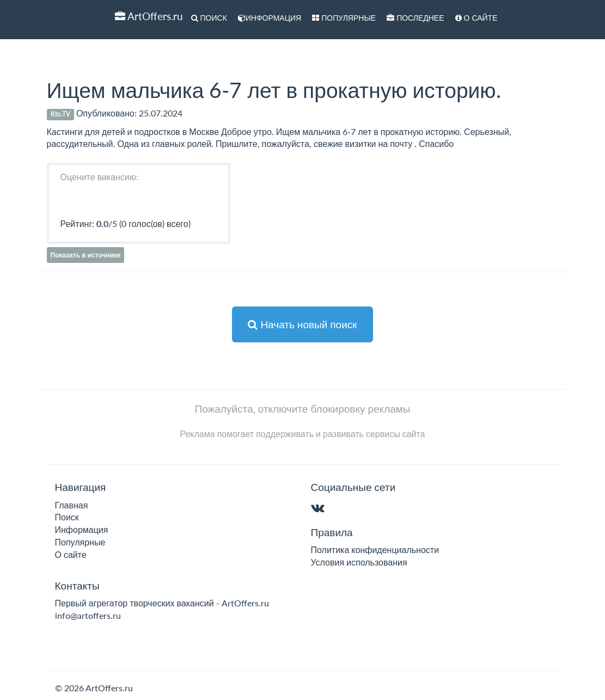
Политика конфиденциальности (375, 549)
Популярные (344, 18)
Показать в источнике (86, 255)
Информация (270, 18)
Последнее (415, 18)
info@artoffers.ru (88, 615)
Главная (72, 505)
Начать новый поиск (302, 324)
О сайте (476, 18)
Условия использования (359, 562)
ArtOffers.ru (149, 16)
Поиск (209, 18)
